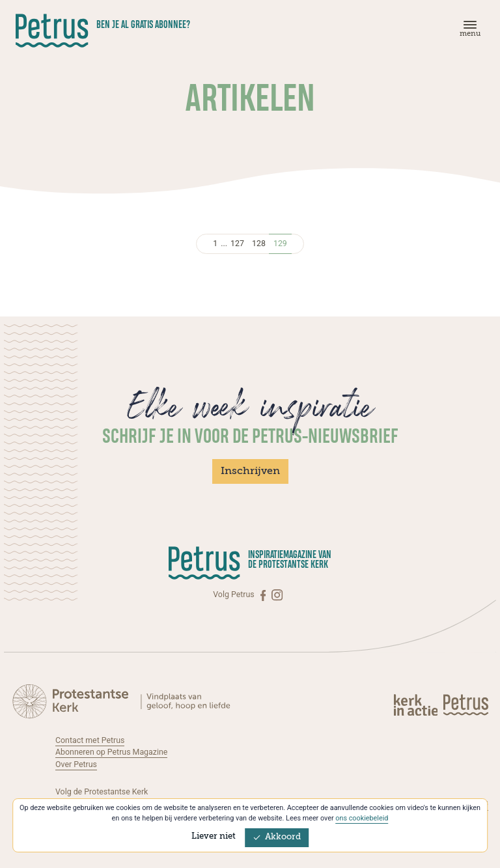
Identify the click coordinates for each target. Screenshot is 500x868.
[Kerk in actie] (417, 705)
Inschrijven (250, 471)
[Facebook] (264, 595)
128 (259, 244)
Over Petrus (76, 764)
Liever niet (214, 836)
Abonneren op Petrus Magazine (111, 752)
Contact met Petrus (90, 740)
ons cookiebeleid (362, 818)
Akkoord (277, 837)
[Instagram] (277, 595)
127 (237, 244)
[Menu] (468, 32)
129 (280, 244)
